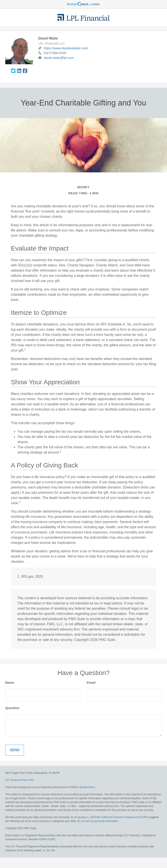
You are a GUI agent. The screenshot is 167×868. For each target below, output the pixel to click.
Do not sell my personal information (98, 821)
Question (12, 708)
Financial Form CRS (22, 780)
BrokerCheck (87, 787)
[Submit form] (15, 750)
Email (91, 682)
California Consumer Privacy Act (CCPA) (124, 817)
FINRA (43, 839)
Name (10, 682)
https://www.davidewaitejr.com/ (63, 48)
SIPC (53, 839)
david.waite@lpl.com (56, 58)
